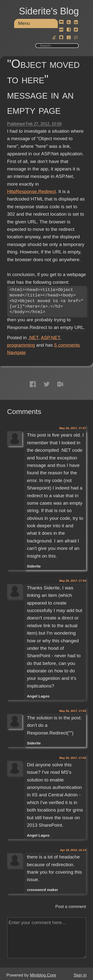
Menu (24, 23)
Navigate (16, 352)
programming (21, 345)
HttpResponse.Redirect (31, 191)
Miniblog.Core (43, 975)
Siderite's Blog (49, 11)
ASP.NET (50, 338)
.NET (33, 338)
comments (67, 345)
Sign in (80, 975)
